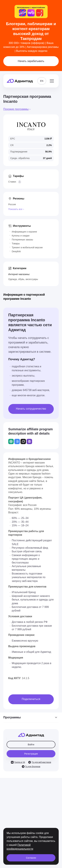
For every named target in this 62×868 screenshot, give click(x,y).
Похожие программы (16, 109)
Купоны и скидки (21, 236)
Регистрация (31, 754)
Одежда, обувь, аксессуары (23, 279)
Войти (31, 745)
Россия (12, 204)
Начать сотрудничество (31, 409)
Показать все (15, 209)
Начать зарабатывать (31, 61)
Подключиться (31, 699)
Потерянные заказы (22, 240)
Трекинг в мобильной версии (27, 247)
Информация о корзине (24, 232)
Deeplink (16, 251)
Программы (31, 717)
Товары (16, 244)
